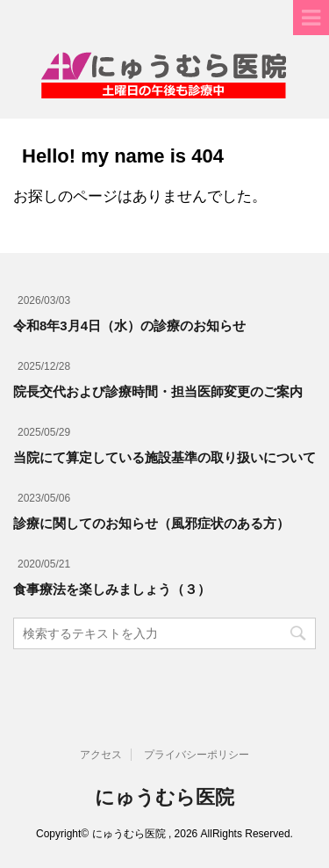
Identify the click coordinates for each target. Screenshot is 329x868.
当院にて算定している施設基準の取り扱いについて (164, 457)
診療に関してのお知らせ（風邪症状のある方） (151, 523)
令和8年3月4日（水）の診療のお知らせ (129, 325)
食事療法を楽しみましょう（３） (112, 589)
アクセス (101, 755)
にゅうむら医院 (164, 797)
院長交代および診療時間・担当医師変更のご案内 (158, 391)
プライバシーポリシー (197, 755)
